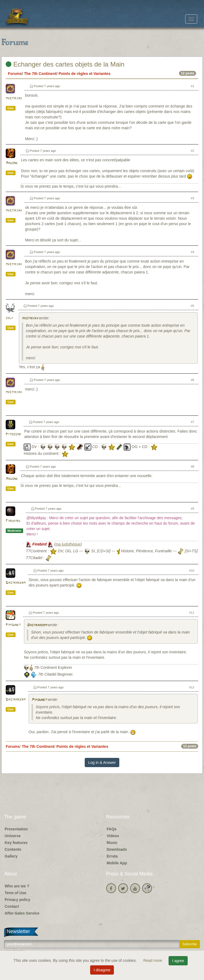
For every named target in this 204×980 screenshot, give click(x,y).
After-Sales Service (22, 913)
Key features (16, 843)
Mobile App (117, 863)
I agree (178, 961)
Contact (12, 906)
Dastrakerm (16, 583)
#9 (193, 509)
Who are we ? (17, 886)
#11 (192, 613)
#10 (192, 571)
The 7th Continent (40, 74)
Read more (153, 960)
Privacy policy (17, 900)
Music (112, 843)
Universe (13, 836)
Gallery (11, 856)
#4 (193, 252)
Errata (112, 856)
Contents (13, 849)
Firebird (13, 521)
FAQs (112, 829)
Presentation (16, 829)
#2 (193, 151)
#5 (193, 306)
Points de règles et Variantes (85, 74)
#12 (192, 687)
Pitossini (13, 434)
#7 (193, 422)
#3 (193, 198)
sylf (10, 318)
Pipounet (13, 625)
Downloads (117, 849)
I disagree (102, 970)
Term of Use (16, 893)
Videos (113, 836)
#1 (193, 86)
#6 (193, 380)
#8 (193, 467)
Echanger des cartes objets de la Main (65, 64)
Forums (15, 74)
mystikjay (14, 98)
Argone (12, 163)
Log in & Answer (102, 762)
